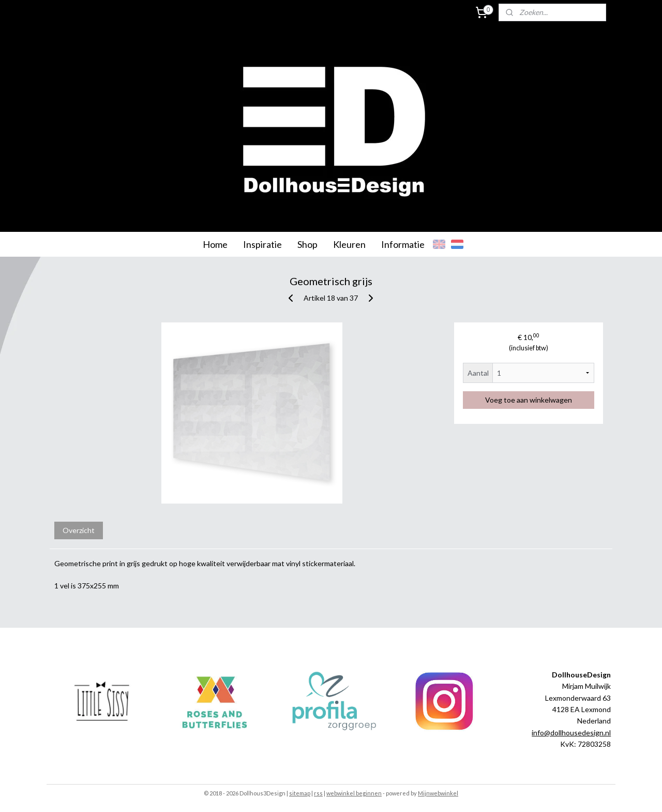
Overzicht (79, 530)
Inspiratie (262, 244)
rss (318, 793)
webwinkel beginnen (354, 793)
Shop (307, 244)
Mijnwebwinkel (438, 793)
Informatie (403, 244)
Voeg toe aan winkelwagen (529, 400)
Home (215, 244)
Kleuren (349, 244)
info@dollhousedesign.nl (571, 733)
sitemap (300, 793)
